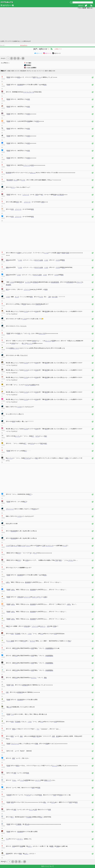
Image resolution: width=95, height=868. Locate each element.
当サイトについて (48, 866)
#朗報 (50, 71)
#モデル (29, 71)
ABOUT (81, 5)
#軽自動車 (23, 71)
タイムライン (24, 45)
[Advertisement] (47, 24)
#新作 (46, 71)
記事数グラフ (58, 49)
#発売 (13, 71)
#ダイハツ (38, 53)
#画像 (9, 71)
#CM (54, 71)
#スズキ (17, 71)
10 (23, 58)
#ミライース (40, 71)
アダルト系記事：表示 (85, 8)
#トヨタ (34, 71)
